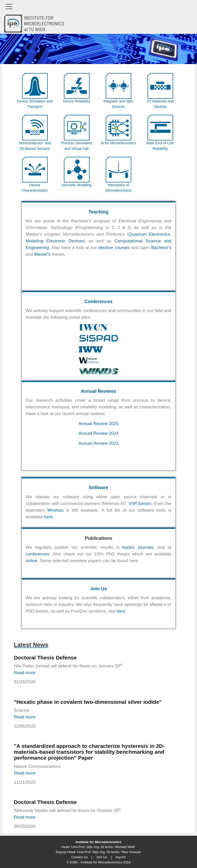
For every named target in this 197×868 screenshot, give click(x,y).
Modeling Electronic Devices (55, 241)
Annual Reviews (98, 391)
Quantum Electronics (150, 234)
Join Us (98, 589)
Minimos (56, 510)
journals (146, 547)
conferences (38, 554)
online (31, 561)
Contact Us (80, 857)
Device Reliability (77, 101)
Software (98, 488)
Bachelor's (161, 248)
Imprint (121, 857)
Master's (42, 254)
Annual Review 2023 (98, 443)
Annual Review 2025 (98, 424)
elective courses (114, 248)
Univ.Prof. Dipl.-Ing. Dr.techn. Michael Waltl (103, 847)
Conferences (98, 302)
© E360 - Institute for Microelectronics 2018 (98, 862)
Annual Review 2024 (98, 433)
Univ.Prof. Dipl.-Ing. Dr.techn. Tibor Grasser (109, 852)
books (128, 547)
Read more (25, 673)
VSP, (133, 504)
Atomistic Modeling (77, 185)
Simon (144, 504)
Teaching (98, 212)
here (48, 517)
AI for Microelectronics (118, 143)
